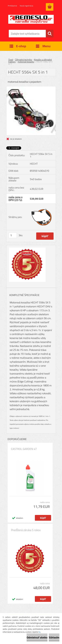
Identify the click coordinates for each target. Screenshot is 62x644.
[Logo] (31, 19)
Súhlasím (54, 637)
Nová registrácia (27, 6)
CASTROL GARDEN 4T (24, 449)
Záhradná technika (24, 60)
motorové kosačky (26, 62)
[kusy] (13, 235)
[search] (50, 34)
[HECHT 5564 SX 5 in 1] (31, 88)
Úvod (11, 60)
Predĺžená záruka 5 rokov (26, 530)
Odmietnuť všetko (37, 637)
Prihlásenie (12, 6)
